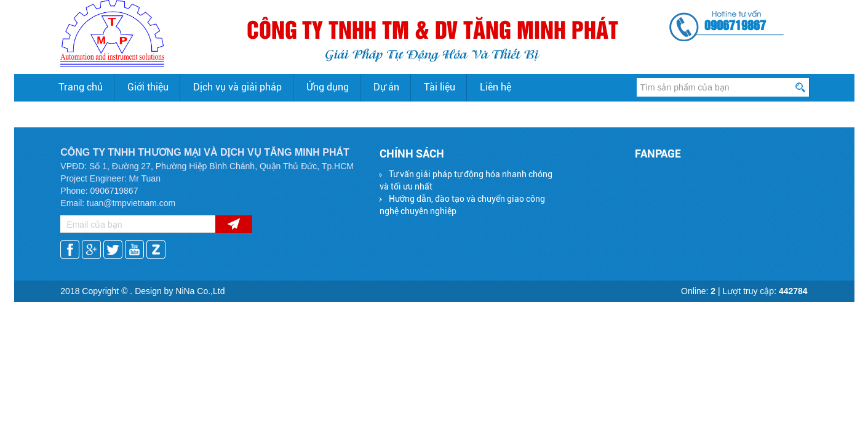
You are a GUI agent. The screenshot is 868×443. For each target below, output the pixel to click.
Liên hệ (496, 87)
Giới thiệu (148, 87)
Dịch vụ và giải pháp (237, 87)
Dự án (386, 87)
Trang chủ (81, 87)
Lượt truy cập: (765, 291)
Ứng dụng (328, 87)
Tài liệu (440, 87)
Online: (698, 291)
